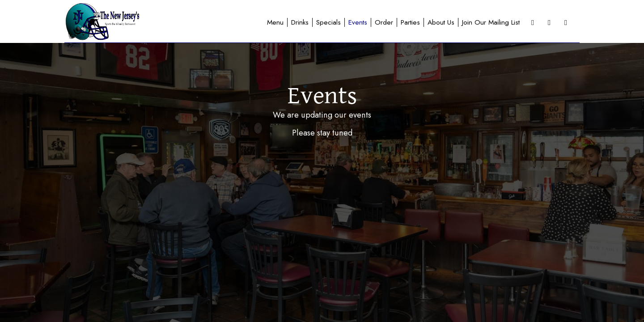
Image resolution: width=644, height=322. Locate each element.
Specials (328, 22)
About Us (441, 22)
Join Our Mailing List (491, 22)
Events (358, 22)
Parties (410, 22)
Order (384, 22)
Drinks (300, 22)
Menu (275, 22)
